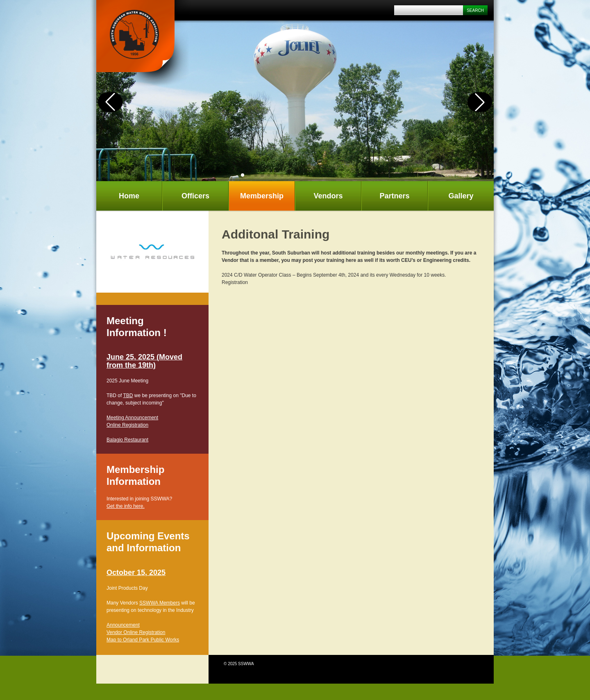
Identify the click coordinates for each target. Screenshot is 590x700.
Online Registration (127, 425)
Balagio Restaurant (127, 440)
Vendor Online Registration (136, 632)
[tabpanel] (152, 252)
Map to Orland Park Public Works (143, 640)
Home (129, 196)
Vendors (328, 196)
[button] (243, 175)
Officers (195, 196)
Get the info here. (126, 506)
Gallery (461, 196)
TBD (128, 395)
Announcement (123, 625)
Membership (262, 196)
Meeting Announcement (132, 418)
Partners (394, 196)
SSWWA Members (160, 603)
